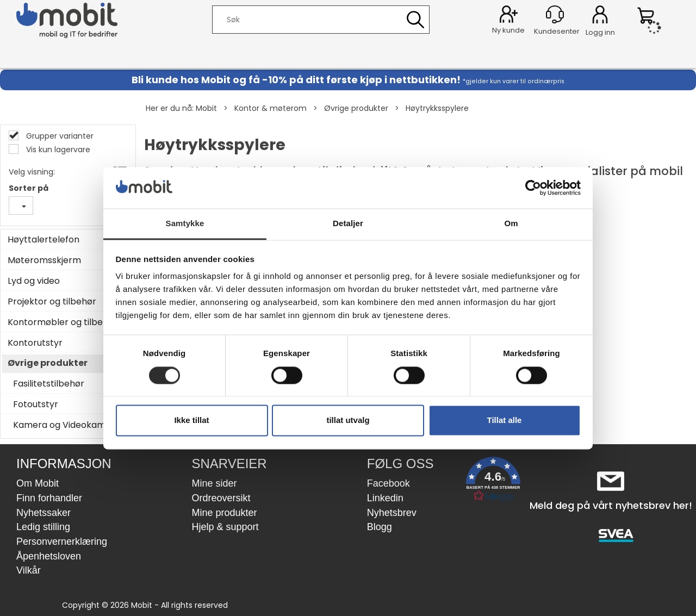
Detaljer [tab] (348, 224)
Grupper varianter (59, 136)
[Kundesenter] (555, 14)
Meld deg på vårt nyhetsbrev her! (611, 505)
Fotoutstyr (36, 405)
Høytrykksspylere (437, 108)
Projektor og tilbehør (52, 302)
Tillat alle (505, 421)
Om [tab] (511, 224)
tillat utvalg (348, 421)
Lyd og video (34, 281)
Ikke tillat (191, 421)
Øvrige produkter (356, 108)
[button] (493, 481)
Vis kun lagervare (57, 150)
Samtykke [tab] (185, 224)
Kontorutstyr (35, 343)
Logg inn (600, 16)
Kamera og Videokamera (67, 425)
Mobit (206, 108)
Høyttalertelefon (43, 240)
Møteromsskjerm (44, 260)
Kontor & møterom (271, 108)
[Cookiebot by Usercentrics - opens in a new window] (533, 188)
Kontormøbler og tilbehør (63, 322)
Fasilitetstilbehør (49, 384)
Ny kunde (508, 30)
